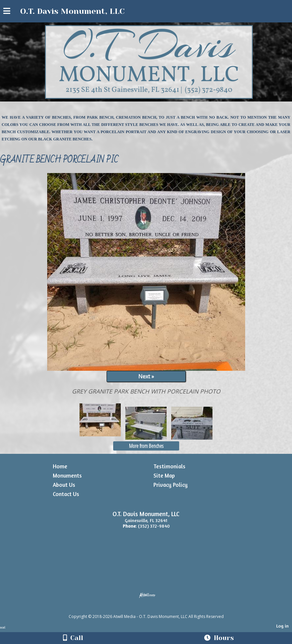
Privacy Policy (171, 485)
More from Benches (146, 446)
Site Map (164, 475)
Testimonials (169, 466)
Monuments (67, 475)
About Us (64, 485)
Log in (282, 626)
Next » (146, 376)
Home (60, 466)
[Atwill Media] (152, 609)
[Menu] (7, 12)
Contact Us (66, 494)
